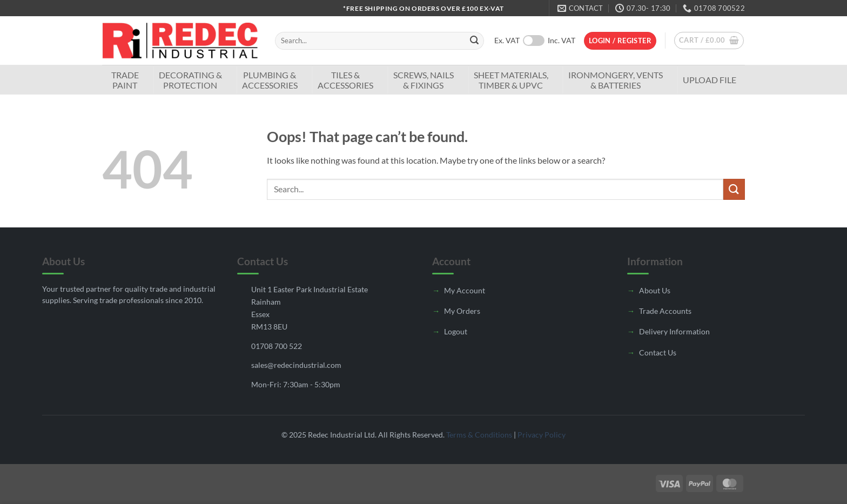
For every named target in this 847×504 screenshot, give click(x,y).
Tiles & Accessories (345, 80)
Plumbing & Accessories (270, 80)
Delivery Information (674, 331)
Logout (456, 331)
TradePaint (125, 80)
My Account (465, 290)
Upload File (710, 80)
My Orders (462, 311)
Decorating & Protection (190, 80)
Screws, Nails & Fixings (423, 80)
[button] (620, 41)
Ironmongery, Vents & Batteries (616, 80)
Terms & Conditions (479, 435)
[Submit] (474, 41)
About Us (655, 290)
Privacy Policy (542, 435)
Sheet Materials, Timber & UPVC (511, 80)
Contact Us (658, 352)
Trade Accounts (665, 311)
